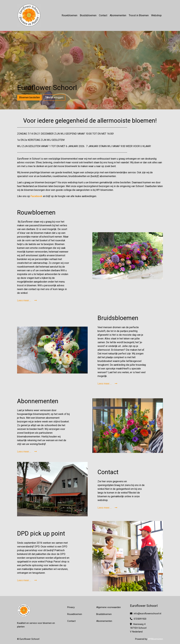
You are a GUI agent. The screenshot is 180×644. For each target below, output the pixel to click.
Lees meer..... (27, 300)
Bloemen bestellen (29, 97)
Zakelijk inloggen (54, 97)
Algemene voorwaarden (109, 607)
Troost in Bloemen (139, 15)
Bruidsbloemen (88, 15)
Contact (103, 15)
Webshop (156, 15)
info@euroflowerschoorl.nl (146, 614)
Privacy (71, 607)
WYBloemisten (155, 639)
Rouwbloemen (69, 15)
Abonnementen (118, 15)
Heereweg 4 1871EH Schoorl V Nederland (138, 628)
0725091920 (138, 619)
